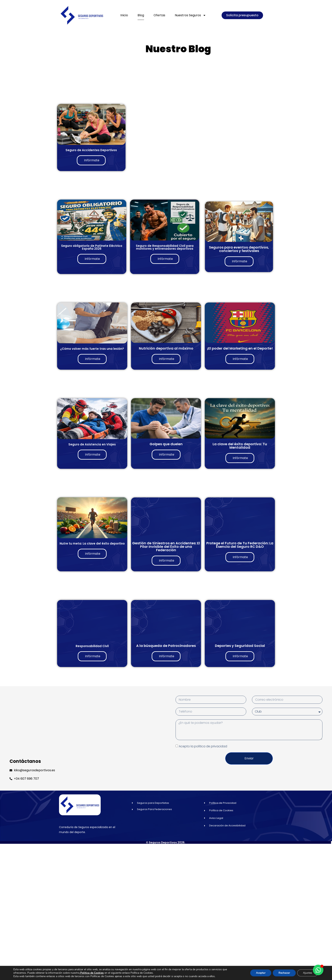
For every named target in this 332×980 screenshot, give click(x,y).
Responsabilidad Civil (92, 646)
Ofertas (159, 15)
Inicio (124, 15)
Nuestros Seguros (190, 15)
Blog (141, 15)
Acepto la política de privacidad (203, 746)
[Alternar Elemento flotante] (318, 970)
